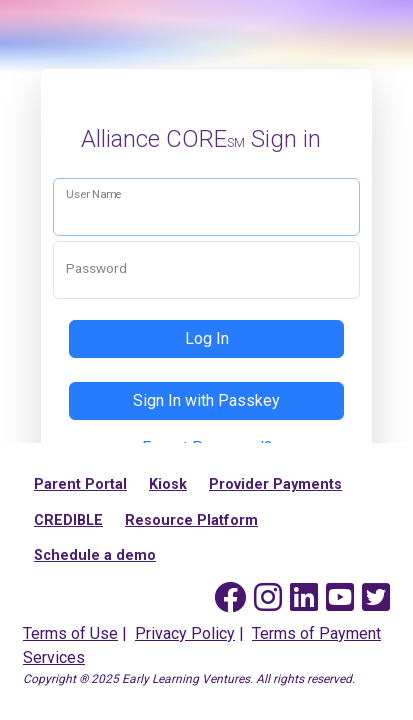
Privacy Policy (185, 633)
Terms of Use (70, 633)
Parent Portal (80, 484)
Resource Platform (191, 520)
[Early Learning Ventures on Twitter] (376, 598)
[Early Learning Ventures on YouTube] (340, 598)
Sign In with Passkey (206, 400)
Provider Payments (275, 484)
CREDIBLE (68, 520)
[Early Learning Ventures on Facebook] (230, 598)
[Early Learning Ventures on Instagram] (268, 598)
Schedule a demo (95, 555)
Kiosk (168, 484)
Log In (207, 338)
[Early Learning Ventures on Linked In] (304, 598)
